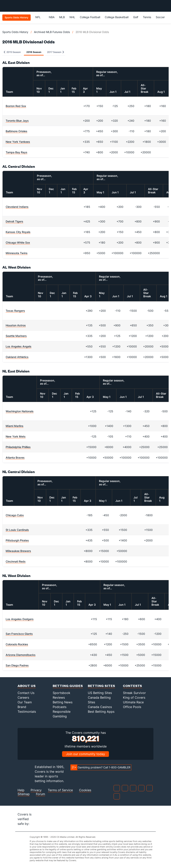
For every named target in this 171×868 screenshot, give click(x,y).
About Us (27, 686)
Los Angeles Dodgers (20, 619)
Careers (23, 697)
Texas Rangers (15, 311)
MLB (62, 17)
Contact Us (26, 693)
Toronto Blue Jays (17, 121)
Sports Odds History (15, 32)
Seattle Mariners (16, 336)
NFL (40, 17)
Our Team (25, 702)
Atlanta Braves (15, 458)
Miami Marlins (15, 426)
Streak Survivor (134, 693)
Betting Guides (68, 686)
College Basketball (117, 17)
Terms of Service (60, 790)
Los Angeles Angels (19, 346)
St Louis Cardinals (17, 530)
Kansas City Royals (18, 232)
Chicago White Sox (18, 242)
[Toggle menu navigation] (166, 6)
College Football (90, 17)
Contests (133, 686)
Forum (41, 794)
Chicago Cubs (15, 515)
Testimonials (27, 712)
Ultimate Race (133, 702)
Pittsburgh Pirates (17, 540)
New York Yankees (18, 142)
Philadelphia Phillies (18, 447)
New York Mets (16, 436)
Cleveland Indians (17, 207)
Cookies (85, 790)
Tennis (147, 17)
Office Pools (132, 707)
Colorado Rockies (17, 644)
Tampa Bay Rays (16, 152)
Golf (136, 17)
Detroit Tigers (14, 221)
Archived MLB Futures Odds (52, 32)
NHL (72, 17)
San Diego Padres (17, 665)
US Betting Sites (100, 693)
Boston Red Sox (16, 106)
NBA (52, 17)
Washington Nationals (20, 411)
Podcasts (60, 707)
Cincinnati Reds (16, 561)
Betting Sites (102, 686)
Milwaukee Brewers (18, 551)
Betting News (63, 702)
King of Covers (134, 697)
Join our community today (85, 754)
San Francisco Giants (19, 634)
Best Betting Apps (101, 712)
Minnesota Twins (17, 253)
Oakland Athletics (17, 357)
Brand (22, 707)
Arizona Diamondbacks (21, 655)
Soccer (160, 17)
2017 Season (56, 52)
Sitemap (24, 794)
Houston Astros (16, 325)
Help (21, 790)
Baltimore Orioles (16, 131)
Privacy (36, 790)
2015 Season (12, 52)
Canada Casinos (100, 707)
